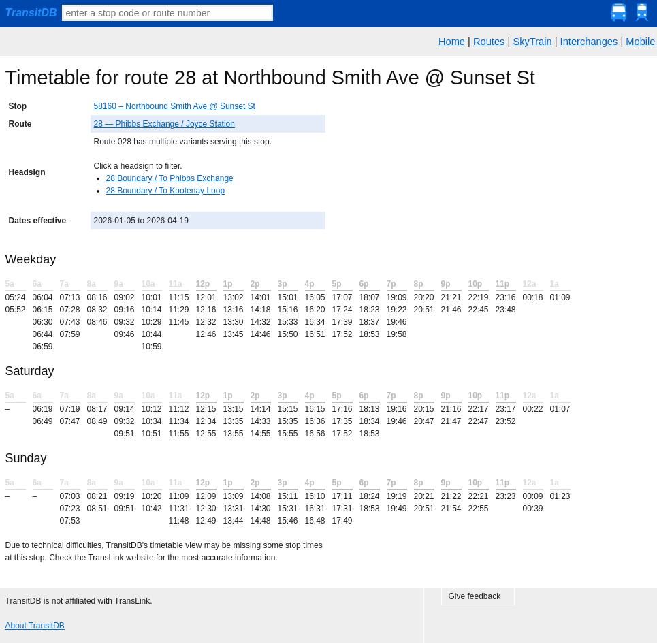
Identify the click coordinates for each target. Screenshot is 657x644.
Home (452, 42)
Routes (489, 42)
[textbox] (167, 13)
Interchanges (589, 42)
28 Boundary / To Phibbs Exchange (170, 178)
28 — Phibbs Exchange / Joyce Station (164, 124)
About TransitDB (35, 626)
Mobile (640, 42)
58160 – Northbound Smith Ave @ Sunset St (175, 106)
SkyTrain (532, 42)
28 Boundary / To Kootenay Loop (166, 191)
